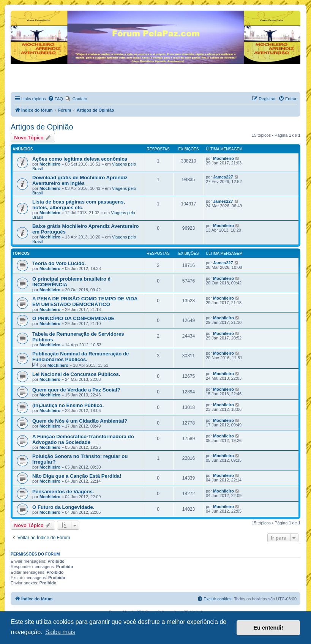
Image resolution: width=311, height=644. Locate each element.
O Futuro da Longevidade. (63, 507)
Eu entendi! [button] (268, 628)
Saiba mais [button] (60, 632)
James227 (223, 177)
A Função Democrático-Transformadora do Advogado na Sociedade (83, 439)
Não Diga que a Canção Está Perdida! (77, 476)
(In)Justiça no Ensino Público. (68, 405)
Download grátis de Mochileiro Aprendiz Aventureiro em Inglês (80, 180)
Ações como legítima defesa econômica (80, 159)
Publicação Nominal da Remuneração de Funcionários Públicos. (81, 357)
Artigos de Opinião (42, 127)
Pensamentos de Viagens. (63, 492)
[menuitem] (55, 99)
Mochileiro (50, 164)
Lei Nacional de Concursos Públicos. (76, 374)
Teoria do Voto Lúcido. (59, 263)
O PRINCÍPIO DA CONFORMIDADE (73, 318)
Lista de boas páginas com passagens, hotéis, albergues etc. (79, 205)
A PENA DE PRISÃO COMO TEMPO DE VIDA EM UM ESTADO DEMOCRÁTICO (85, 301)
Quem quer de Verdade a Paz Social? (76, 390)
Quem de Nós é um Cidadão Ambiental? (80, 421)
